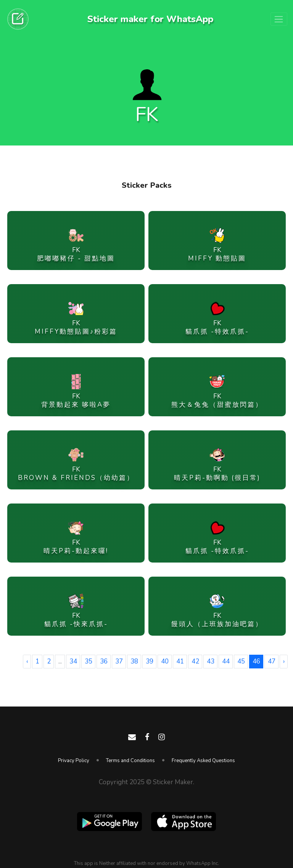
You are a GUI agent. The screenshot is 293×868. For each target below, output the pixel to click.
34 (73, 661)
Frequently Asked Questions (203, 761)
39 (150, 661)
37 (119, 661)
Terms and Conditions (130, 761)
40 (165, 661)
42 (195, 661)
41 (180, 661)
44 (226, 661)
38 (134, 661)
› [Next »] (284, 661)
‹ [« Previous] (27, 661)
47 (272, 661)
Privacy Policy (74, 761)
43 (211, 661)
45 (241, 661)
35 (89, 661)
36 (104, 661)
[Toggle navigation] (279, 19)
